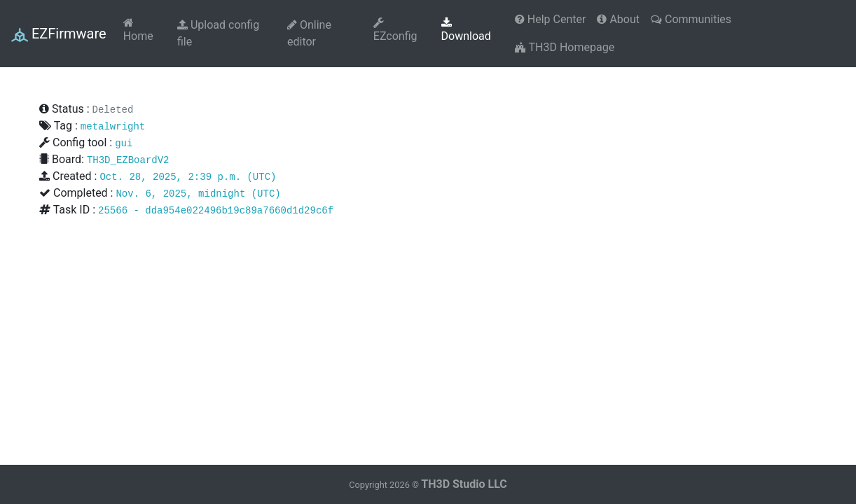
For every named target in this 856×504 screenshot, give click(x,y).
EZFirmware (59, 34)
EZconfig (395, 30)
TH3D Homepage (565, 47)
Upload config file (218, 33)
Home (138, 30)
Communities (691, 19)
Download (466, 30)
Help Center (551, 19)
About (618, 19)
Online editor (309, 33)
